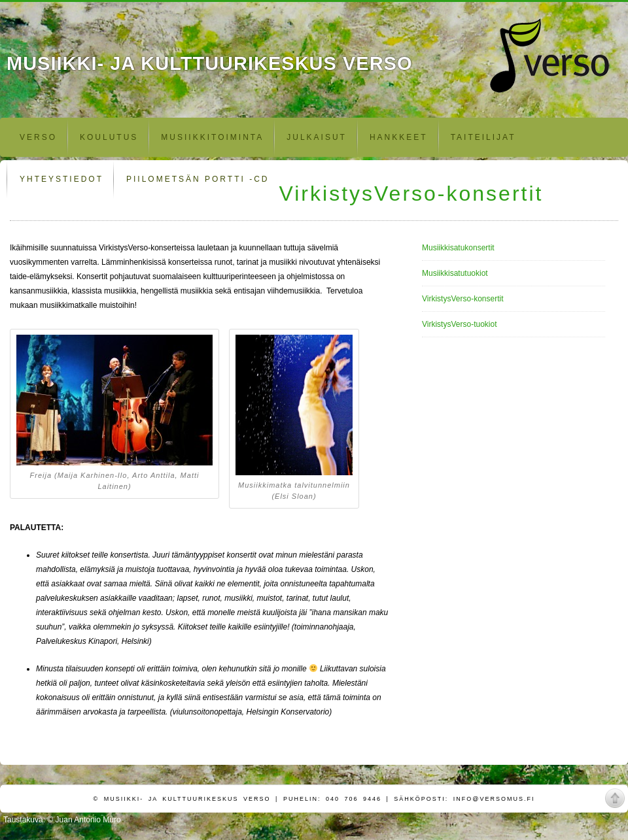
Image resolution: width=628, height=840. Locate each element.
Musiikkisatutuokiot (455, 273)
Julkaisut (317, 137)
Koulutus (109, 137)
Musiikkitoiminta (212, 137)
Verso (38, 137)
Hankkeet (399, 137)
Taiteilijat (483, 137)
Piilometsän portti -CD (198, 179)
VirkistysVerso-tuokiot (460, 324)
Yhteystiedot (61, 179)
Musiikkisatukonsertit (458, 248)
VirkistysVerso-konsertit (462, 299)
